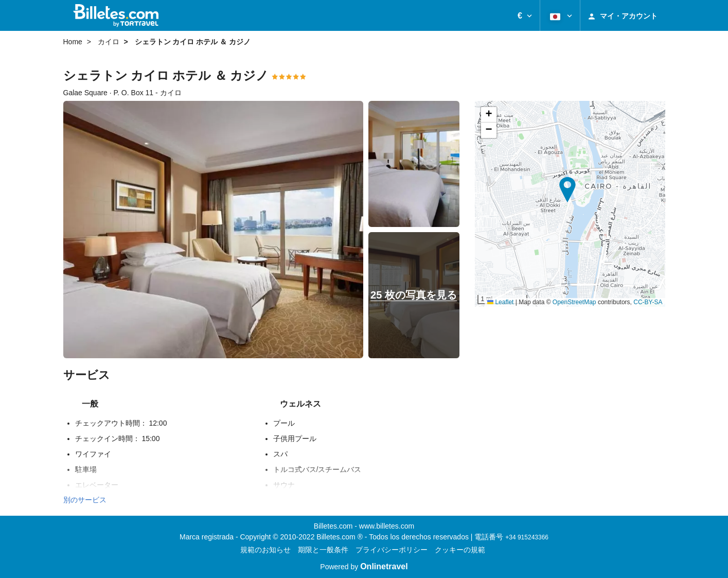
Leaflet (500, 302)
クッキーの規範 (460, 550)
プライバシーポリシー (392, 550)
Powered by (364, 567)
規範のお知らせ (265, 550)
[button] (525, 15)
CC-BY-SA (648, 302)
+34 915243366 (527, 537)
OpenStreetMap (574, 302)
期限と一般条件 (323, 550)
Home (73, 42)
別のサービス (85, 500)
